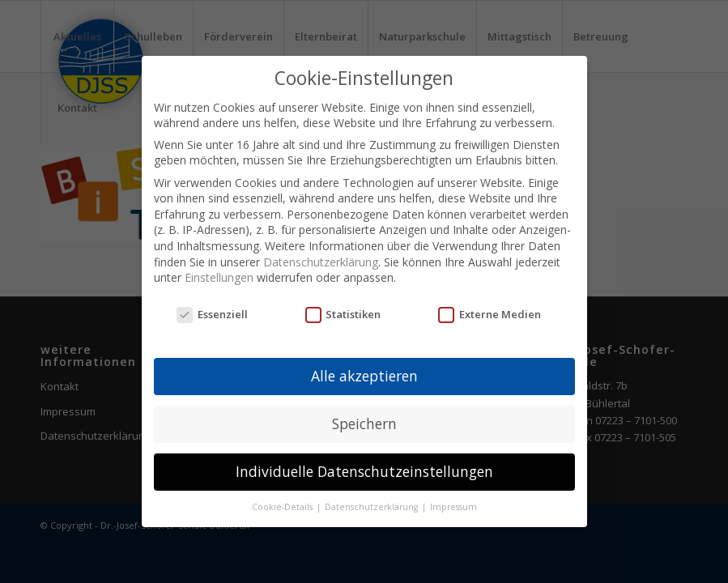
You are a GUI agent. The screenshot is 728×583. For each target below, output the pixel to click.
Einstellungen (219, 277)
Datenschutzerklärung (321, 262)
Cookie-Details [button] (283, 507)
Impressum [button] (453, 507)
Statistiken (343, 314)
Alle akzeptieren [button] (364, 376)
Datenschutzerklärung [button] (373, 507)
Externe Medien (490, 314)
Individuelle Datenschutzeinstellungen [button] (364, 471)
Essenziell (212, 314)
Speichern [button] (364, 423)
